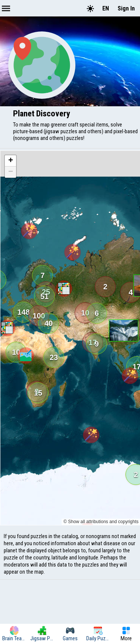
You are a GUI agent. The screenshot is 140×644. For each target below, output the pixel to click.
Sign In (126, 8)
